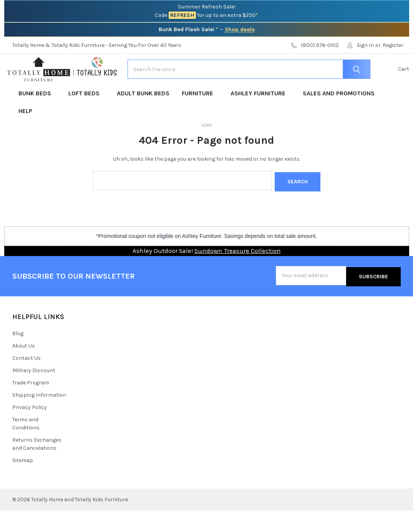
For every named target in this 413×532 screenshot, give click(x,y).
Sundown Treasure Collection (238, 274)
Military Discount (34, 392)
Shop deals (240, 29)
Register (393, 45)
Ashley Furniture (260, 118)
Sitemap (23, 482)
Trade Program (31, 404)
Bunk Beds (37, 118)
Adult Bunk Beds (143, 118)
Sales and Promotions (339, 118)
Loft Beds (86, 118)
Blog (18, 355)
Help (25, 135)
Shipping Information (39, 416)
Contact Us (27, 380)
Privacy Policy (30, 429)
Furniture (200, 118)
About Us (24, 367)
